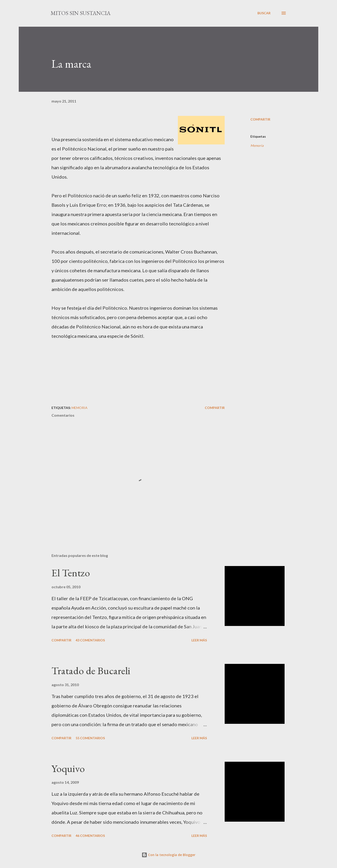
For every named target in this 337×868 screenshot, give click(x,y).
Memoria (257, 145)
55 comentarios (90, 738)
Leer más (199, 640)
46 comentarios (90, 836)
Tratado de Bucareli (91, 671)
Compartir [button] (260, 119)
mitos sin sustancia (81, 13)
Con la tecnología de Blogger (168, 855)
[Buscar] (264, 13)
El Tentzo (71, 573)
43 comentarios (90, 640)
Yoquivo (68, 768)
